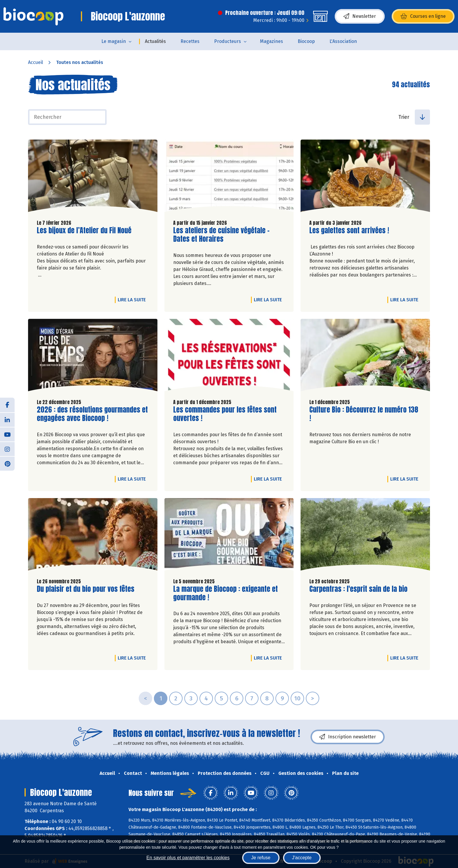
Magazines (271, 41)
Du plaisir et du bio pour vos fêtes (86, 589)
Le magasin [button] (114, 41)
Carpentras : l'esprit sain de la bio (358, 589)
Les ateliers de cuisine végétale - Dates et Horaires (221, 235)
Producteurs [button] (228, 41)
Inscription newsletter (348, 737)
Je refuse (261, 858)
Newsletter (360, 16)
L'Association (343, 41)
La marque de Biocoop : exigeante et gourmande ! (225, 593)
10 (297, 698)
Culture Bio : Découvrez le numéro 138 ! (364, 414)
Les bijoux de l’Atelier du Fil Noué (84, 231)
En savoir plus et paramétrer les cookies (188, 858)
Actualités (155, 41)
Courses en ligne (423, 16)
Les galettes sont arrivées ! (349, 231)
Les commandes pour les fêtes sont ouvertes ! (225, 414)
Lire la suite (133, 300)
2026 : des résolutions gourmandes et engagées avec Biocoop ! (92, 414)
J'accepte (302, 858)
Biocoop (306, 41)
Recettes (190, 41)
